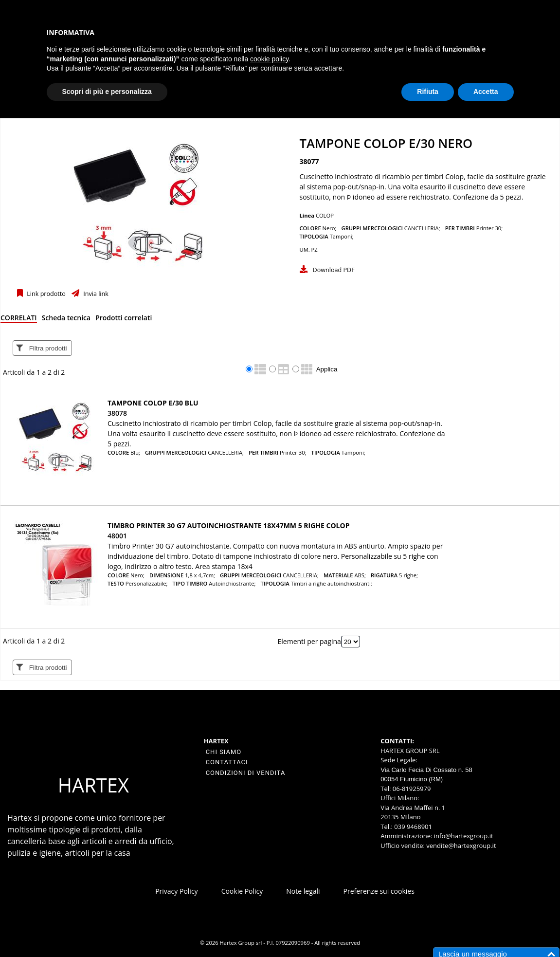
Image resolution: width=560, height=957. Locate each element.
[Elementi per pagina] (351, 642)
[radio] (249, 369)
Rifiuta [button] (428, 92)
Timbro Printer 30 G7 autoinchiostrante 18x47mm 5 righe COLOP (228, 525)
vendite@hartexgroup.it (461, 846)
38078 (117, 413)
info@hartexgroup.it (462, 836)
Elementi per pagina (309, 641)
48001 (117, 536)
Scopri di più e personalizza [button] (107, 92)
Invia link (95, 294)
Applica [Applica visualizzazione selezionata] (327, 369)
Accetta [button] (486, 92)
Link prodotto (45, 294)
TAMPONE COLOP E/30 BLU (153, 403)
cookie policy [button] (269, 59)
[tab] (19, 320)
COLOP (325, 215)
